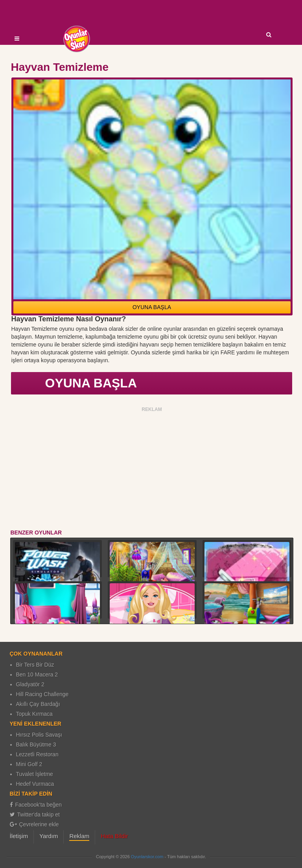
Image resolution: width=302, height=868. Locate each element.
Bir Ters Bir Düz (35, 665)
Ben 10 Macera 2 (37, 674)
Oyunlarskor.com (147, 857)
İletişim (19, 836)
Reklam (79, 836)
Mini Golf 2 (29, 764)
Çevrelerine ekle (34, 824)
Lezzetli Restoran (37, 754)
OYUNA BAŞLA (152, 307)
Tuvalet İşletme (35, 774)
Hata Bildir (114, 836)
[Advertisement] (152, 470)
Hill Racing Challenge (42, 694)
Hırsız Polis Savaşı (39, 735)
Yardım (49, 836)
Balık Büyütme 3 (36, 745)
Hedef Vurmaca (35, 784)
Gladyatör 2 (30, 684)
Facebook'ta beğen (36, 805)
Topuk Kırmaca (34, 714)
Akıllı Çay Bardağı (38, 704)
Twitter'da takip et (35, 815)
